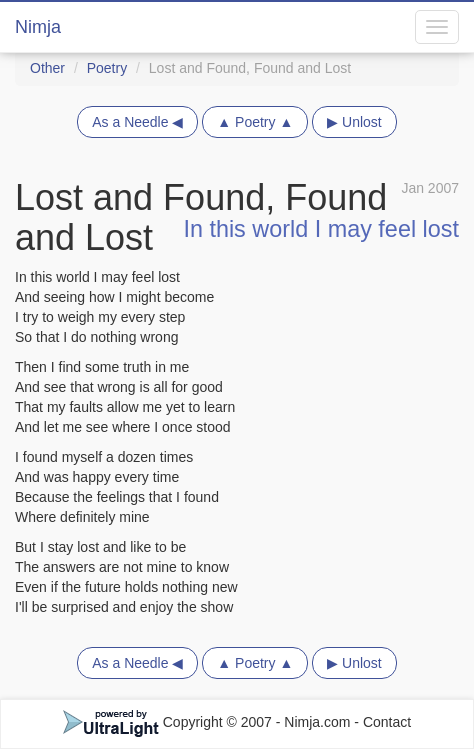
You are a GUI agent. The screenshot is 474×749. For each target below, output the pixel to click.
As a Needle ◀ (137, 122)
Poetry (107, 68)
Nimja (38, 27)
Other (47, 68)
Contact (387, 722)
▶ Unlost (354, 122)
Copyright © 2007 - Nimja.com (209, 722)
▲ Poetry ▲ (255, 122)
